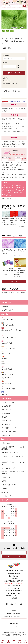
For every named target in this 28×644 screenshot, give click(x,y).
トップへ (25, 641)
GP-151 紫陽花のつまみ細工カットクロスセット (8, 271)
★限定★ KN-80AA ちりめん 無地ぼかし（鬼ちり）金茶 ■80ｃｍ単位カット (20, 272)
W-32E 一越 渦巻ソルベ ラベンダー (8, 250)
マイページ (8, 641)
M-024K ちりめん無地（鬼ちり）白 (6, 220)
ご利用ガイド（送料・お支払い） (14, 614)
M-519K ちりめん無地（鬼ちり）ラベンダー (22, 221)
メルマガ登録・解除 (14, 623)
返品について (7, 81)
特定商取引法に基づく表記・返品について (14, 617)
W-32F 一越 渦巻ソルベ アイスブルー (20, 251)
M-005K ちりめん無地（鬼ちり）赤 (14, 220)
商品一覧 (20, 641)
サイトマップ (14, 626)
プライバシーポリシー (14, 620)
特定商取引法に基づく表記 (11, 84)
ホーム (14, 610)
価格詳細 (6, 78)
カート (14, 641)
